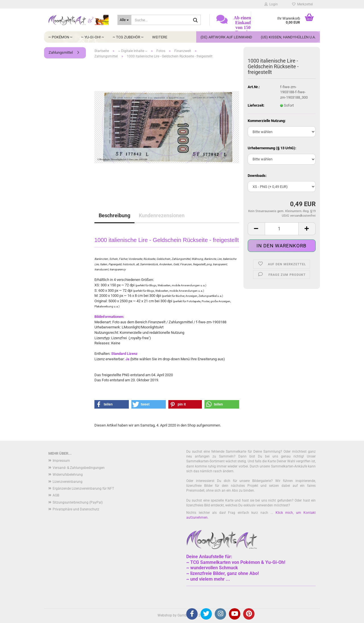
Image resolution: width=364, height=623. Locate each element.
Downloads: (257, 176)
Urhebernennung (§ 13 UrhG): (272, 148)
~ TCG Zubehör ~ (128, 37)
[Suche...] (124, 20)
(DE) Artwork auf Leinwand (226, 37)
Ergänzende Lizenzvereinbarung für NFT (83, 489)
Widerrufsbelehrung (68, 475)
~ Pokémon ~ (60, 37)
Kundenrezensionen (162, 215)
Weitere (160, 37)
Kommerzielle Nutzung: (267, 121)
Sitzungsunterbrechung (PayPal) (78, 502)
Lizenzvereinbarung (68, 482)
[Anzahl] (282, 229)
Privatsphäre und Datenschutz (76, 509)
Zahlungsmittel (61, 52)
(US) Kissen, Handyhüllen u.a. (288, 37)
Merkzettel (302, 4)
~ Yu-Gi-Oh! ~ (93, 37)
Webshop (165, 615)
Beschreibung (114, 215)
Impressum (61, 461)
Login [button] (271, 4)
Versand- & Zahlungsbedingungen (79, 468)
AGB (56, 495)
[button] (256, 229)
